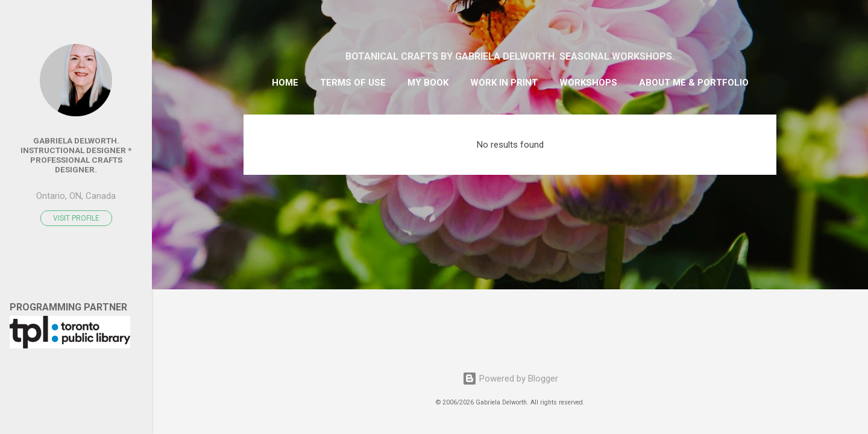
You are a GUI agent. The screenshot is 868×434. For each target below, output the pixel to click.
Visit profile (76, 218)
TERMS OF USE (353, 83)
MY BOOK (428, 83)
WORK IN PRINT (504, 83)
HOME (285, 83)
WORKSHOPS (588, 83)
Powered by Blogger (510, 379)
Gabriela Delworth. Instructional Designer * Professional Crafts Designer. (76, 155)
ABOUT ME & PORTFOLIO (694, 83)
